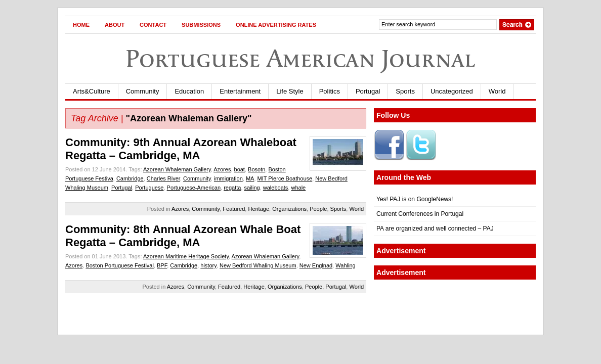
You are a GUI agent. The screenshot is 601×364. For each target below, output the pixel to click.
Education (189, 91)
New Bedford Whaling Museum (258, 265)
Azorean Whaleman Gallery (177, 169)
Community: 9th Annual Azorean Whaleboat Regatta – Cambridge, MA (181, 149)
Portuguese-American (194, 188)
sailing (252, 188)
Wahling (345, 265)
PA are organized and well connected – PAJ (435, 229)
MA (250, 178)
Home (81, 25)
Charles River (163, 178)
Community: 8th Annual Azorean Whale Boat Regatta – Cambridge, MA (183, 236)
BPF (162, 265)
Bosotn (256, 169)
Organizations (289, 209)
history (208, 265)
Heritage (259, 209)
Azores (222, 169)
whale (298, 188)
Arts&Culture (92, 91)
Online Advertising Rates (276, 25)
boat (240, 169)
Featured (234, 209)
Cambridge (130, 178)
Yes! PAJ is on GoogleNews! (415, 199)
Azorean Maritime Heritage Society (186, 256)
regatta (232, 188)
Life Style (290, 91)
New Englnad (316, 265)
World (497, 91)
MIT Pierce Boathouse (285, 178)
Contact (153, 25)
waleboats (276, 188)
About (115, 25)
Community (143, 91)
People (318, 209)
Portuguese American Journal (300, 58)
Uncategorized (452, 91)
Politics (330, 91)
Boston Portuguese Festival (120, 265)
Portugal (368, 91)
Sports (405, 91)
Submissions (201, 25)
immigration (228, 178)
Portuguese (149, 188)
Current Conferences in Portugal (420, 214)
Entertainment (240, 91)
